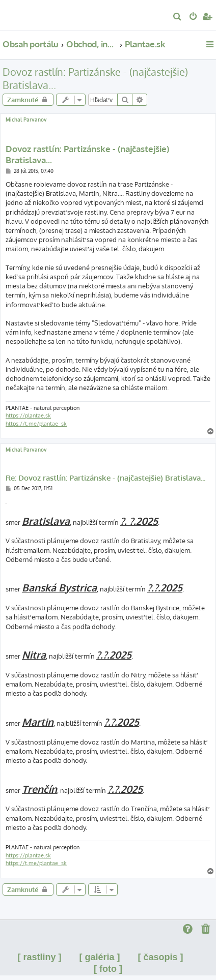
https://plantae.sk (28, 415)
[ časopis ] (161, 957)
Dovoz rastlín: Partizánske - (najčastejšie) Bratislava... (95, 78)
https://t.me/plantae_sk (36, 424)
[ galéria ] (99, 957)
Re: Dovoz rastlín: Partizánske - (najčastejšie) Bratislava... (105, 478)
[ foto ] (108, 969)
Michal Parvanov (26, 120)
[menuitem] (178, 17)
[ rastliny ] (39, 957)
